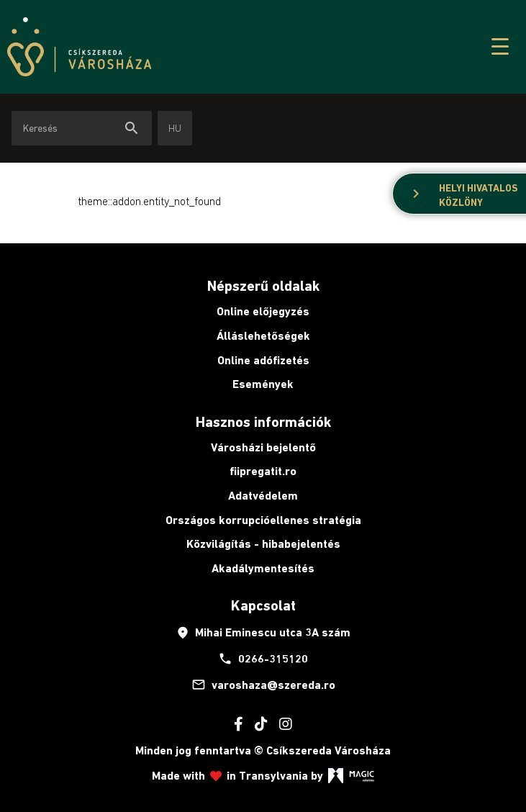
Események (263, 384)
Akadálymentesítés (263, 568)
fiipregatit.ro (263, 471)
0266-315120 (263, 659)
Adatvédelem (263, 496)
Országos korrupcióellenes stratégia (263, 520)
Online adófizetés (263, 360)
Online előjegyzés (263, 311)
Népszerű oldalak (263, 286)
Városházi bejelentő (263, 447)
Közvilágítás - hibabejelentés (263, 544)
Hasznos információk (263, 422)
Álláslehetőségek (263, 336)
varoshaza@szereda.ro (263, 685)
